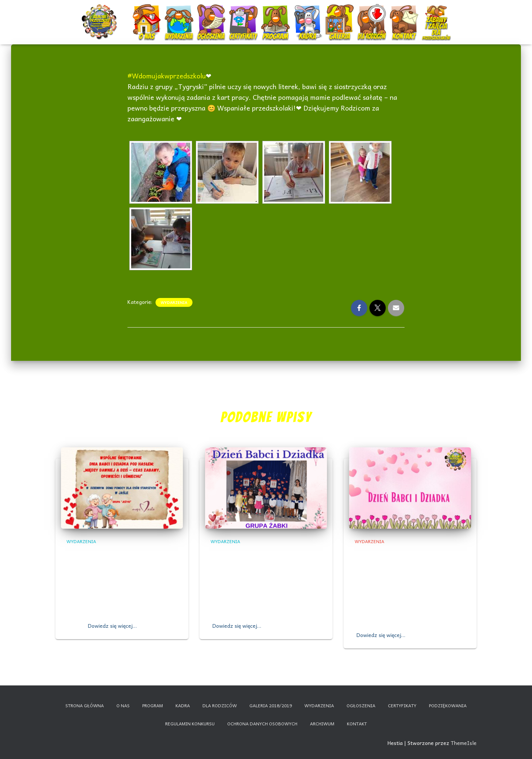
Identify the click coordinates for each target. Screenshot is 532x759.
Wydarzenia (179, 13)
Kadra (308, 16)
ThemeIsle (464, 743)
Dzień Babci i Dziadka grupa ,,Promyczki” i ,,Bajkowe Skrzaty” (404, 563)
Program (276, 16)
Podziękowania (448, 705)
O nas (148, 16)
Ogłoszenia (211, 13)
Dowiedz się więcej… (112, 626)
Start (101, 16)
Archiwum (322, 724)
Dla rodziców (373, 16)
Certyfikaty (244, 16)
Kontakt (405, 16)
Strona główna (85, 705)
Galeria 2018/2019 (271, 705)
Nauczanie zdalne (436, 13)
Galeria (340, 16)
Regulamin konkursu (190, 724)
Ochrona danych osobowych (262, 724)
